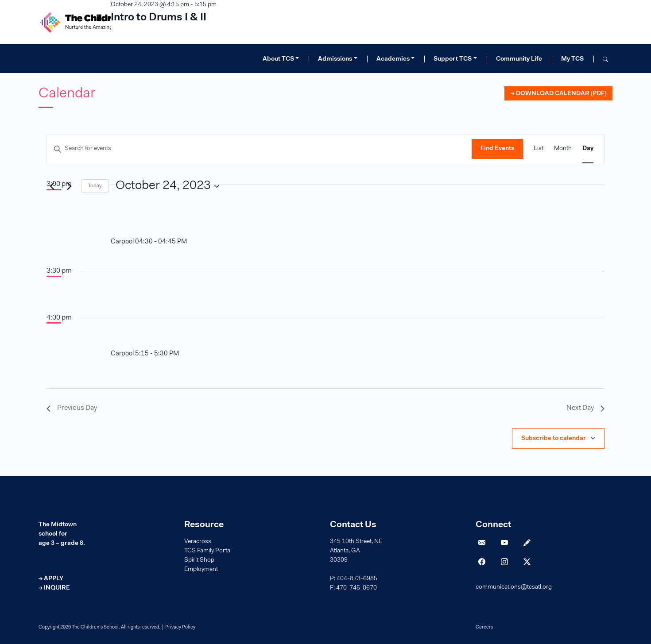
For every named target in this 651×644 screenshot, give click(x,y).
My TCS (572, 59)
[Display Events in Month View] (563, 149)
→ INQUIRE (54, 588)
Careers (484, 627)
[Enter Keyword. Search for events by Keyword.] (259, 149)
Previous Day (72, 408)
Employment (201, 570)
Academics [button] (393, 59)
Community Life (519, 59)
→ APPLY (51, 579)
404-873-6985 (357, 579)
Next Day (585, 408)
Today (95, 186)
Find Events (497, 149)
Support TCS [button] (453, 59)
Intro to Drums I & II (159, 18)
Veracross (198, 542)
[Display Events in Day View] (588, 149)
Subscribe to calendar (554, 439)
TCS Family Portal (208, 551)
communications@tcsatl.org (514, 587)
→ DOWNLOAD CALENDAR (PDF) (558, 94)
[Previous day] (52, 186)
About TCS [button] (278, 59)
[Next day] (69, 186)
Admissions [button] (335, 59)
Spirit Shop (199, 560)
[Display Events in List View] (539, 149)
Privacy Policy (180, 627)
